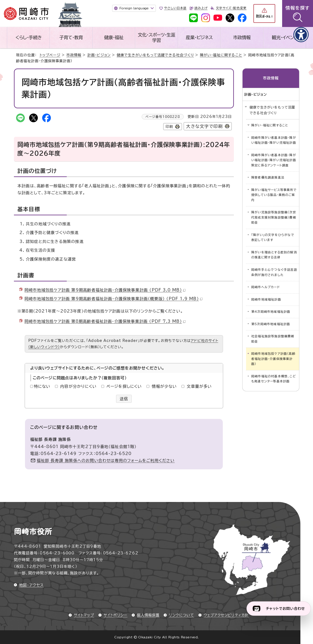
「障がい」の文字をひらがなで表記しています (273, 238)
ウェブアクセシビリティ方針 (226, 615)
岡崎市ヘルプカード (266, 287)
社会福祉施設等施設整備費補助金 (273, 339)
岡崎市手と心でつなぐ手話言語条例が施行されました (274, 272)
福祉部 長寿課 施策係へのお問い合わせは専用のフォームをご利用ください (106, 460)
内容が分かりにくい (78, 386)
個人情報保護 (148, 615)
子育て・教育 (71, 37)
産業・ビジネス (199, 37)
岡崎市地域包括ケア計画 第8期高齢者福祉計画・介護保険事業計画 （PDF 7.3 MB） (105, 321)
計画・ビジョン (99, 55)
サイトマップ (84, 615)
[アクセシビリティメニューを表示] (301, 35)
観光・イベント (285, 37)
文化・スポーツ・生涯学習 (156, 38)
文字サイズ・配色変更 (231, 8)
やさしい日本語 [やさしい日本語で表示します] (175, 8)
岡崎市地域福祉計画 (266, 299)
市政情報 (242, 37)
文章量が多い (199, 386)
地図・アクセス (31, 585)
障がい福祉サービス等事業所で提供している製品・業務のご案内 (274, 195)
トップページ (50, 55)
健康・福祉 (114, 37)
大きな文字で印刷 (204, 126)
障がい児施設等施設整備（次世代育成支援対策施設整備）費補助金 (274, 217)
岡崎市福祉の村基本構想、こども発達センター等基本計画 (274, 379)
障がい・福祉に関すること (221, 55)
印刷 (169, 127)
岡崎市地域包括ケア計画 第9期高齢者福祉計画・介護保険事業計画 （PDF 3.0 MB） (105, 290)
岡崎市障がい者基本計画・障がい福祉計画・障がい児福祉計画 (274, 140)
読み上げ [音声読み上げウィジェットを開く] (201, 8)
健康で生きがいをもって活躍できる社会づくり (155, 55)
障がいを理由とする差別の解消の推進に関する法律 (274, 255)
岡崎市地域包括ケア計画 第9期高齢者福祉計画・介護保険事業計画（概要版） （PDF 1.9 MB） (114, 299)
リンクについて (181, 615)
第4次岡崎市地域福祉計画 (271, 312)
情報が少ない (164, 386)
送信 (124, 399)
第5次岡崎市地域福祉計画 (271, 324)
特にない (42, 386)
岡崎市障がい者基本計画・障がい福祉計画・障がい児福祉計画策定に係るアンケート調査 (274, 160)
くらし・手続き (28, 37)
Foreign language (134, 8)
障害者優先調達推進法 (268, 177)
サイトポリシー (116, 615)
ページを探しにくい (124, 386)
